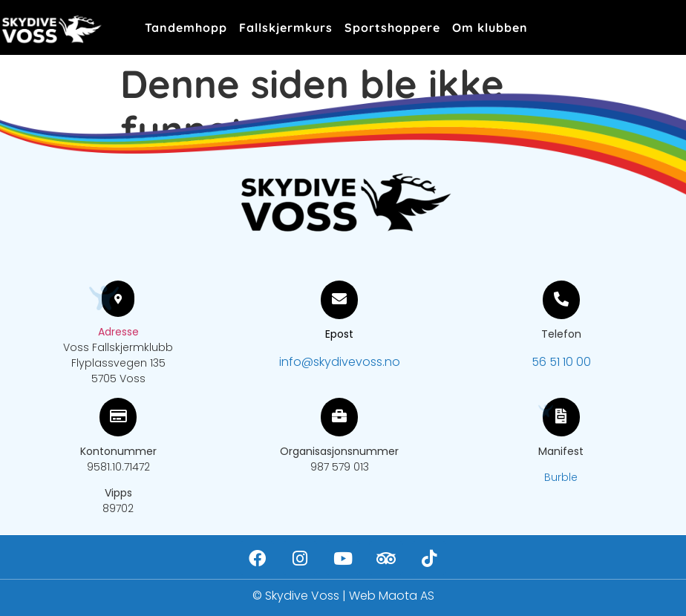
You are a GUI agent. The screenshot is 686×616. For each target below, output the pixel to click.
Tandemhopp (186, 27)
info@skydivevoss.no (340, 362)
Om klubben (490, 27)
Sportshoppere (392, 27)
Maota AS (406, 596)
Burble (561, 477)
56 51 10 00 (561, 362)
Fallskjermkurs (286, 27)
